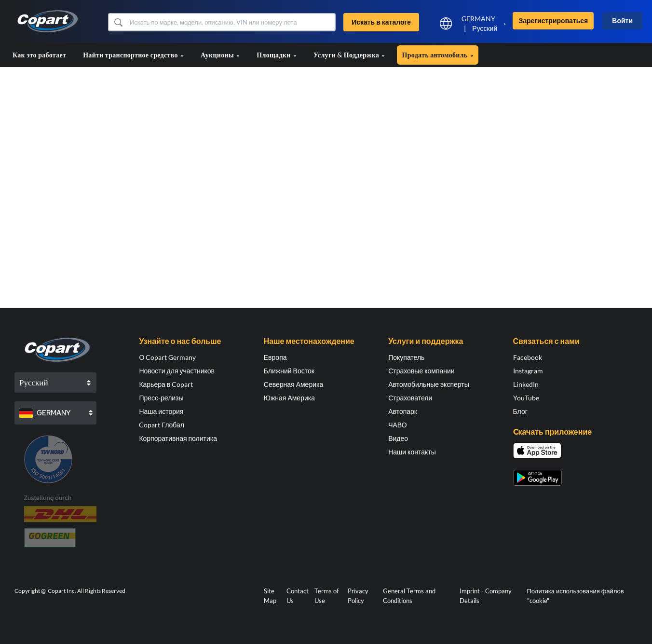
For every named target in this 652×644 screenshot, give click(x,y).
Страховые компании (421, 371)
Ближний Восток (289, 371)
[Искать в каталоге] (231, 22)
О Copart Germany (167, 357)
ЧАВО (397, 425)
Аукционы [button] (220, 55)
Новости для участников (177, 371)
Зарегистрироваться (553, 21)
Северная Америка (293, 384)
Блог (520, 411)
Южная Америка (289, 398)
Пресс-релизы (161, 398)
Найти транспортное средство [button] (133, 55)
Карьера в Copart (166, 384)
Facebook (528, 357)
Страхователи (410, 398)
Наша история (161, 411)
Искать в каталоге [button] (381, 22)
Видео (398, 438)
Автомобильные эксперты (429, 384)
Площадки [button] (276, 55)
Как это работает (39, 55)
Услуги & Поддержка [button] (349, 55)
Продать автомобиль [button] (437, 55)
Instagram (528, 371)
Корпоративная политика (178, 438)
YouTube (526, 398)
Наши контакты (412, 452)
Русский (485, 28)
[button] (118, 22)
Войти (622, 21)
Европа (275, 357)
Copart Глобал (162, 425)
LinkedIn (526, 384)
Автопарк (403, 411)
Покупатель (406, 357)
